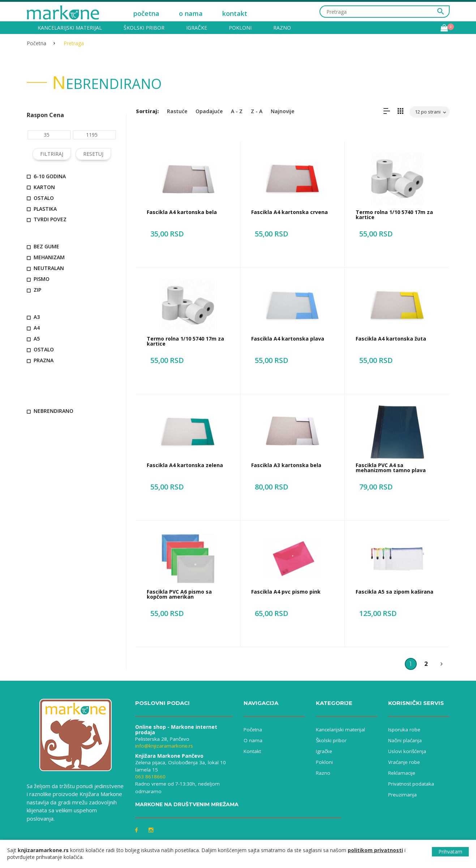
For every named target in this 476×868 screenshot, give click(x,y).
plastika (42, 209)
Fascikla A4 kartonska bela (182, 212)
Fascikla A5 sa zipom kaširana (394, 592)
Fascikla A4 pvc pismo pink (286, 592)
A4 (33, 328)
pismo (38, 279)
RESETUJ (93, 154)
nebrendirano (50, 411)
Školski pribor (144, 28)
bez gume (43, 246)
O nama (253, 740)
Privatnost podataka (411, 784)
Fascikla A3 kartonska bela (286, 465)
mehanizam (46, 257)
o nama (191, 13)
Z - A (257, 111)
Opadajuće (209, 111)
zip (34, 290)
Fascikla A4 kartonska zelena (185, 465)
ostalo (40, 198)
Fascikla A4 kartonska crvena (290, 212)
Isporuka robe (404, 730)
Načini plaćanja (405, 740)
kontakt (235, 13)
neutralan (45, 268)
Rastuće (177, 111)
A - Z (237, 111)
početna (146, 13)
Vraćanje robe (404, 762)
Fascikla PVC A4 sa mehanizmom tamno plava (391, 468)
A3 (33, 317)
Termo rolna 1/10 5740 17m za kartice (394, 215)
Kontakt (252, 751)
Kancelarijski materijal (70, 28)
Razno (282, 28)
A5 (33, 339)
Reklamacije (402, 773)
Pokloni (240, 28)
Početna (37, 43)
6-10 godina (46, 176)
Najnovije (282, 111)
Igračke (197, 28)
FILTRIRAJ (52, 154)
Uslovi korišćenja (407, 751)
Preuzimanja (402, 795)
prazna (40, 360)
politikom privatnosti (375, 850)
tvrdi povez (47, 219)
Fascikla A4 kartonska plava (288, 339)
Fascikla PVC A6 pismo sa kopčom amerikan (179, 594)
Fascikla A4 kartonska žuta (391, 339)
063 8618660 (150, 777)
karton (41, 187)
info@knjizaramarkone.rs (164, 746)
